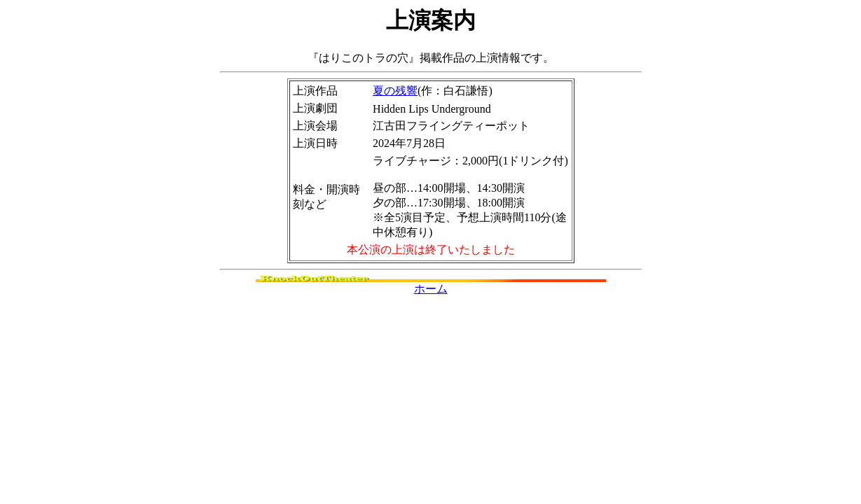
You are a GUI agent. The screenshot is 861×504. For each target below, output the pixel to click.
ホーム (431, 289)
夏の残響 (395, 91)
